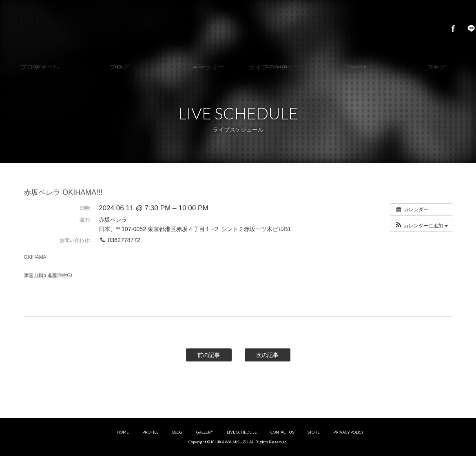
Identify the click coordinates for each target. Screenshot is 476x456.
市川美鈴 (238, 29)
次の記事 (268, 355)
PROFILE (151, 432)
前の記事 (209, 355)
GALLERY (205, 432)
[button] (421, 226)
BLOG (177, 432)
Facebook (453, 29)
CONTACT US (282, 432)
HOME (123, 432)
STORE (314, 432)
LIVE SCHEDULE (242, 432)
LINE (471, 29)
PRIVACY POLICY (348, 432)
